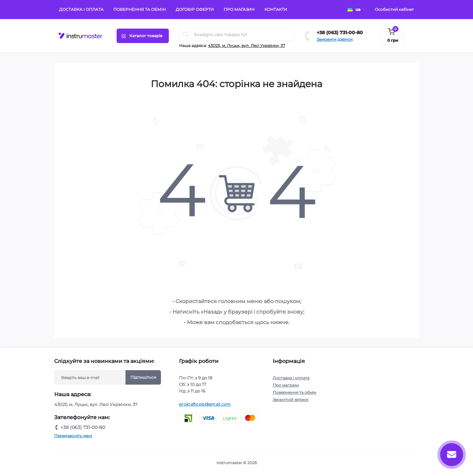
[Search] (186, 35)
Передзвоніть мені (73, 436)
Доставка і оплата (81, 9)
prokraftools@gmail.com (205, 404)
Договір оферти (195, 9)
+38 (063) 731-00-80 (340, 33)
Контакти (276, 9)
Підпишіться (143, 377)
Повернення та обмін (140, 9)
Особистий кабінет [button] (394, 9)
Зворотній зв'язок (291, 400)
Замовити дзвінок (335, 39)
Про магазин (239, 9)
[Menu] (143, 36)
